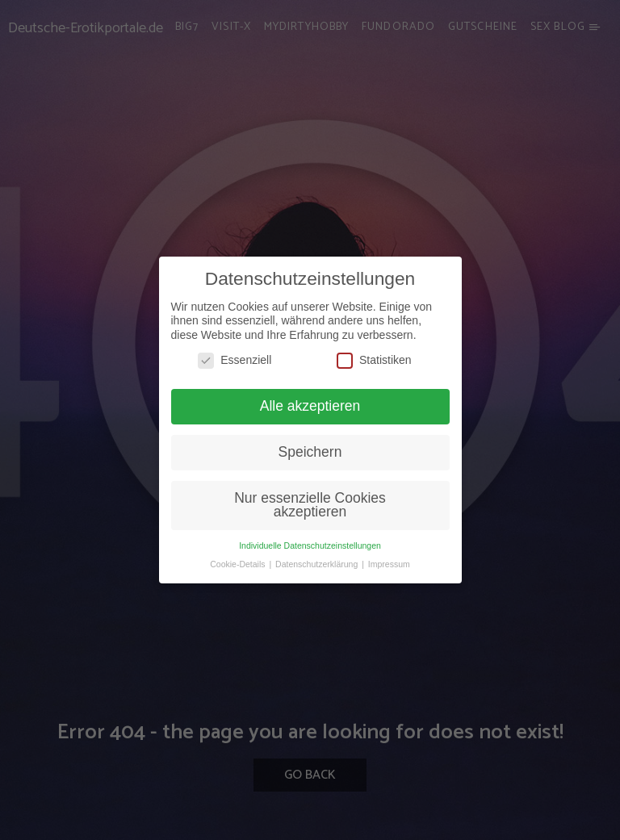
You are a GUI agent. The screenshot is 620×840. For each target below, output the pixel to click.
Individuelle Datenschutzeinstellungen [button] (310, 545)
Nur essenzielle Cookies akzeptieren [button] (310, 505)
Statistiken (374, 360)
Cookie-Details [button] (239, 564)
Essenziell (235, 360)
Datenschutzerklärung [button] (318, 564)
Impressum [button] (389, 564)
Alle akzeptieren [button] (310, 406)
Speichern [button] (310, 452)
